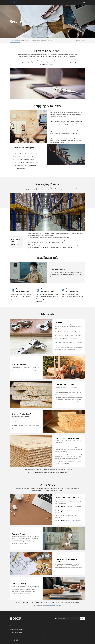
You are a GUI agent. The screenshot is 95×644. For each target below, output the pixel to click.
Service (83, 40)
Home (79, 40)
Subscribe (82, 618)
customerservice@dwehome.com (53, 605)
